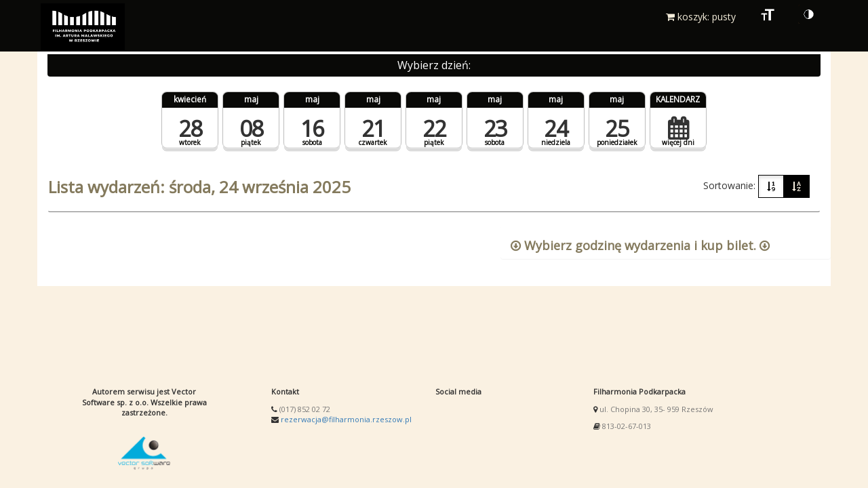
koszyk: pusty (701, 17)
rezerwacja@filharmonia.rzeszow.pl (346, 419)
